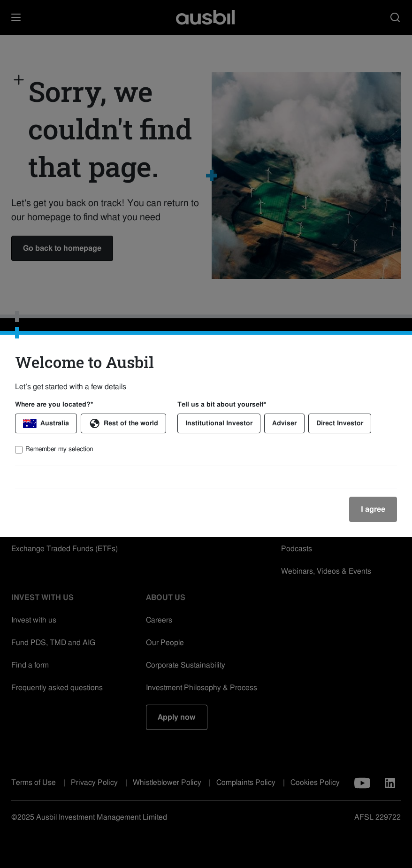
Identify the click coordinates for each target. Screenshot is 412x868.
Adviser (284, 423)
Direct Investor (340, 423)
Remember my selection (59, 449)
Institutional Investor (219, 423)
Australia (46, 423)
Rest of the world (123, 423)
